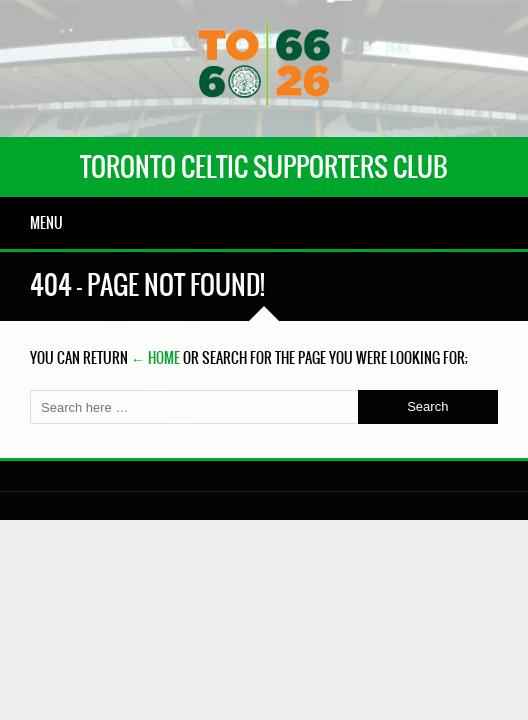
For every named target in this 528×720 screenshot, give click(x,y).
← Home (155, 358)
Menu (46, 223)
